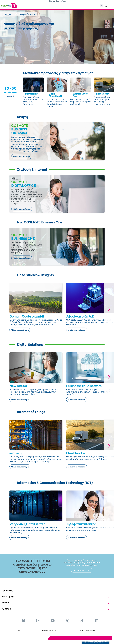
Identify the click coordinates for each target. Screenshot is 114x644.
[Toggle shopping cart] (106, 6)
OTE (20, 630)
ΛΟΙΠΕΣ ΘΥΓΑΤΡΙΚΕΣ (50, 630)
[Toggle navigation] (110, 5)
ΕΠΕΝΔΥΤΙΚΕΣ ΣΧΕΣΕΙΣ (87, 630)
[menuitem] (23, 621)
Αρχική (8, 14)
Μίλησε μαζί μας (82, 570)
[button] (109, 309)
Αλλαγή (11, 96)
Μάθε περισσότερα (22, 156)
